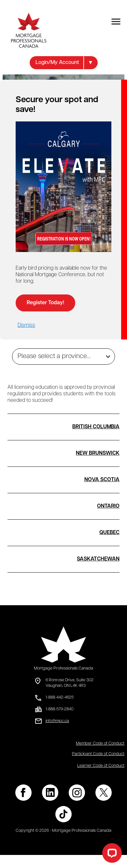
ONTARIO (108, 506)
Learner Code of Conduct (101, 766)
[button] (64, 63)
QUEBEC (109, 533)
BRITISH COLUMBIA (96, 427)
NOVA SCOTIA (102, 480)
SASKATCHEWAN (98, 559)
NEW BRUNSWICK (98, 453)
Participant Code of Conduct (98, 754)
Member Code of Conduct (100, 743)
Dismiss (26, 325)
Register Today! (45, 303)
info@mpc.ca (57, 721)
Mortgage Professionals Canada (63, 668)
